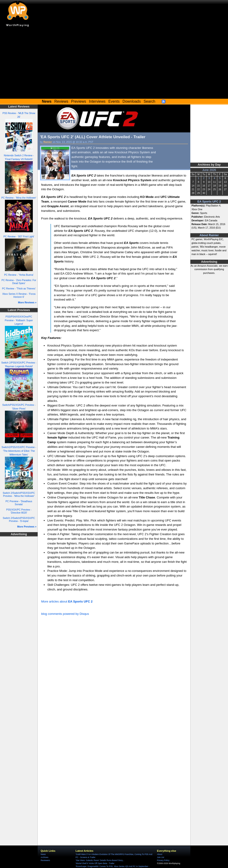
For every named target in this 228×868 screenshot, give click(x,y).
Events (114, 101)
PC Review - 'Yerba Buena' (19, 275)
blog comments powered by (65, 614)
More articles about (67, 601)
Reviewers (45, 860)
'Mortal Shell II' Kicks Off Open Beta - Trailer (95, 863)
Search (149, 101)
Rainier (48, 142)
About (160, 854)
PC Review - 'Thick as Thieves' (19, 288)
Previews (79, 101)
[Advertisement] (114, 64)
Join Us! (161, 857)
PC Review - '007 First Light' (19, 236)
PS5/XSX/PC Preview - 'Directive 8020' (19, 511)
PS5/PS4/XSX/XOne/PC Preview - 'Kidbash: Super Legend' (19, 320)
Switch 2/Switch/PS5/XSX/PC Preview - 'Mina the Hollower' (19, 494)
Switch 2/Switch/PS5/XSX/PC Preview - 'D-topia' (19, 519)
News (43, 854)
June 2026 (209, 170)
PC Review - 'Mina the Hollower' (19, 198)
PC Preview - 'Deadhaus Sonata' (19, 503)
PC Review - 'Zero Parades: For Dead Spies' (19, 282)
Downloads (132, 101)
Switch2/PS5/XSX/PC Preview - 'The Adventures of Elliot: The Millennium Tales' (19, 451)
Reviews (61, 101)
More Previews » (27, 527)
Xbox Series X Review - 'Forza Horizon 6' (19, 295)
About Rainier (209, 235)
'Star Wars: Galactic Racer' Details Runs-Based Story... (100, 860)
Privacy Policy (163, 860)
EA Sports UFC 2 (209, 202)
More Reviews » (27, 302)
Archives (45, 857)
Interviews (97, 101)
